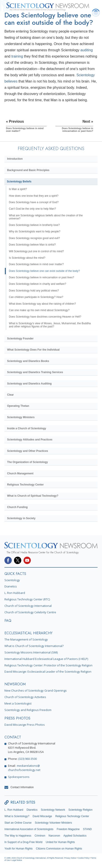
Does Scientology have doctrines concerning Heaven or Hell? (45, 317)
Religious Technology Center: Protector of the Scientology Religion (48, 665)
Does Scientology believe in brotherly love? (34, 225)
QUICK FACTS (15, 574)
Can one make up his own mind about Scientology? (39, 310)
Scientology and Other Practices (28, 451)
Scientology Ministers (21, 417)
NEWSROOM (15, 684)
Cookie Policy (84, 858)
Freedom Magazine (68, 829)
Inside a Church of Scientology (27, 428)
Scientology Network (53, 810)
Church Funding (17, 507)
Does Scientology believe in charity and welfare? (37, 284)
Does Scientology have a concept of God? (34, 202)
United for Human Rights (60, 842)
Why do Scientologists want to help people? (35, 231)
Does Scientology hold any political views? (34, 291)
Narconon (54, 836)
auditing (86, 50)
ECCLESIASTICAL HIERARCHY (28, 633)
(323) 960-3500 (27, 759)
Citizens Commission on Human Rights (59, 849)
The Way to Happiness (18, 836)
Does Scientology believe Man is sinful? (32, 245)
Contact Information (22, 787)
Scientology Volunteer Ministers (53, 823)
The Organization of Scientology (27, 462)
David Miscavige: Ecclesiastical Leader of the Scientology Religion (48, 672)
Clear (10, 395)
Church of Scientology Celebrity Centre (30, 612)
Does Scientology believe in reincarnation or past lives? (41, 277)
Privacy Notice (70, 858)
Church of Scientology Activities (25, 697)
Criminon (40, 836)
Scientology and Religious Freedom (28, 710)
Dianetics (11, 586)
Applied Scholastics (75, 836)
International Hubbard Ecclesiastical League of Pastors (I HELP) (46, 659)
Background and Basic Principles (28, 170)
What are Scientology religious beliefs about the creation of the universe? (46, 217)
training (17, 56)
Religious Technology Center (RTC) (27, 599)
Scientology (12, 580)
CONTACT (13, 737)
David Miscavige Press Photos (25, 725)
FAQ (8, 621)
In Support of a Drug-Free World (23, 842)
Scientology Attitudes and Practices (30, 440)
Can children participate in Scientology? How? (36, 297)
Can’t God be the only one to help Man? (32, 209)
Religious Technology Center (25, 485)
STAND (87, 829)
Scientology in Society (21, 518)
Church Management (20, 473)
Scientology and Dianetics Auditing (29, 384)
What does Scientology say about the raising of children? (42, 304)
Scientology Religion (80, 810)
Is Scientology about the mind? (27, 258)
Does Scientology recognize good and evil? (34, 238)
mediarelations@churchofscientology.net (24, 768)
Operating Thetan (18, 406)
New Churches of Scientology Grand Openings (36, 690)
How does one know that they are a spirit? (34, 196)
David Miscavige (42, 816)
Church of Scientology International (28, 606)
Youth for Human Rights (19, 849)
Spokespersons (19, 777)
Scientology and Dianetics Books (28, 361)
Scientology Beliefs (19, 182)
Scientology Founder (20, 339)
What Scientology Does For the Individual (33, 350)
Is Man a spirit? (18, 189)
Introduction (15, 159)
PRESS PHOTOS (17, 718)
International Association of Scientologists (29, 829)
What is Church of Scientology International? (34, 646)
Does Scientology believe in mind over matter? (36, 264)
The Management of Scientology (26, 639)
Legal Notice (17, 860)
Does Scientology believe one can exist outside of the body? (44, 271)
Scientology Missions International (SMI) (31, 652)
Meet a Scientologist (18, 703)
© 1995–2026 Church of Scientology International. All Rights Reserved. (34, 858)
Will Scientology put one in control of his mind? (36, 251)
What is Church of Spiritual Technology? (33, 496)
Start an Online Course (18, 823)
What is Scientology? (17, 816)
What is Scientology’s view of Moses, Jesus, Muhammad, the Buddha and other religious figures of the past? (50, 325)
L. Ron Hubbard (15, 593)
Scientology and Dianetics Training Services (35, 372)
